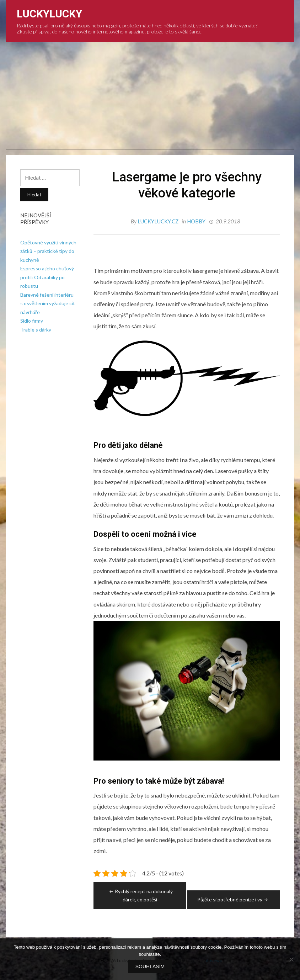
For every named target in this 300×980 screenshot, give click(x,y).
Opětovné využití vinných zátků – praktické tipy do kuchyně (48, 251)
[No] (291, 959)
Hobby (197, 221)
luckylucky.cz (159, 221)
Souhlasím (150, 966)
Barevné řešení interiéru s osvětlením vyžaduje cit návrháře (48, 303)
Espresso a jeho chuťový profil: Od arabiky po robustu (47, 277)
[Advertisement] (150, 95)
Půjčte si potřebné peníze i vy (233, 899)
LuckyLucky (49, 14)
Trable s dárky (36, 330)
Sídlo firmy (32, 321)
